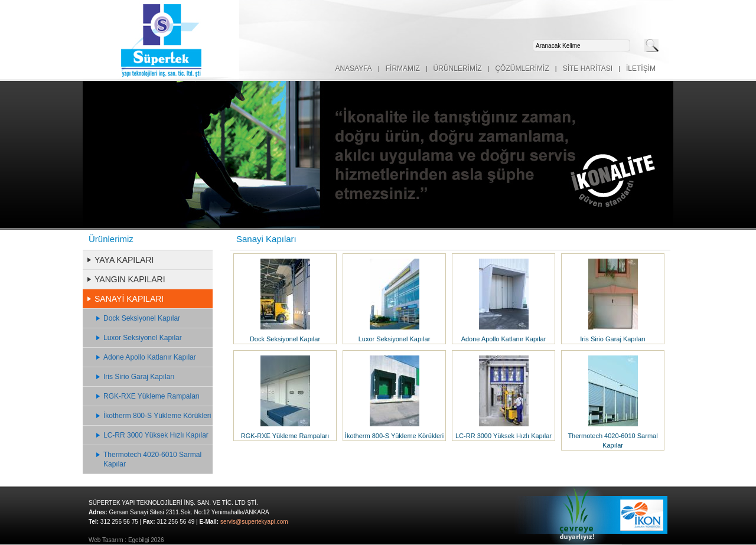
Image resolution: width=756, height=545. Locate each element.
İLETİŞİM (641, 68)
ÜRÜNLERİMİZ (458, 68)
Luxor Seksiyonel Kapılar (143, 338)
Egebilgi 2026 (146, 540)
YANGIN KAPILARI (130, 279)
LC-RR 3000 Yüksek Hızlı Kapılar (156, 435)
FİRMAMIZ (403, 68)
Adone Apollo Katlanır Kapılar (150, 357)
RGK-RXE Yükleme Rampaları (151, 396)
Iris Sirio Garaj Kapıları (139, 377)
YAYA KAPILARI (124, 260)
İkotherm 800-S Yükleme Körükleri (157, 416)
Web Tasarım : (107, 540)
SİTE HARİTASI (588, 68)
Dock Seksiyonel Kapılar (142, 318)
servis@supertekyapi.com (254, 522)
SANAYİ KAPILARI (129, 299)
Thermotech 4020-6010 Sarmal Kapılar (152, 459)
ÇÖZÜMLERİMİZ (522, 68)
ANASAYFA (353, 68)
